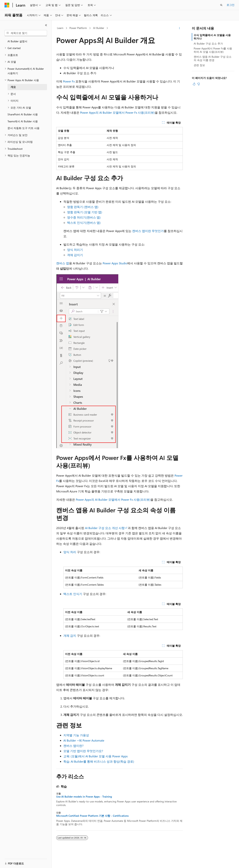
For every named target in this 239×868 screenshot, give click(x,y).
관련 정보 (199, 65)
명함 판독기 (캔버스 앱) (83, 207)
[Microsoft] (7, 5)
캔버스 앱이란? (73, 746)
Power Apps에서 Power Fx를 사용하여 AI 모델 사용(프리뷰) (213, 50)
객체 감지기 (75, 255)
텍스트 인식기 (73, 594)
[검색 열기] (221, 5)
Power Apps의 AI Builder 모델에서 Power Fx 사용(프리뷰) (117, 112)
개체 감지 (70, 635)
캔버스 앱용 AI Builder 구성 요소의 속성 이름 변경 (213, 58)
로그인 (231, 5)
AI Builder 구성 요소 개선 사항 (105, 528)
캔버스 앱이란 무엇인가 (148, 231)
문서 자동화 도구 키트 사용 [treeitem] (24, 128)
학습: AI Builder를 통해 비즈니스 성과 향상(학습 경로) (99, 761)
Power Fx (69, 81)
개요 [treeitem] (13, 87)
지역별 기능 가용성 (76, 735)
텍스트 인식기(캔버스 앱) (84, 223)
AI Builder (99, 28)
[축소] (46, 25)
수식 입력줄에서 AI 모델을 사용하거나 (212, 37)
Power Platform (78, 28)
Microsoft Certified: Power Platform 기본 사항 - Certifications (92, 816)
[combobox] (26, 33)
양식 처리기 (75, 250)
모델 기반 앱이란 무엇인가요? (83, 751)
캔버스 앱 (63, 263)
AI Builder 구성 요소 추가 (208, 43)
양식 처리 (70, 552)
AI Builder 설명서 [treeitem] (17, 41)
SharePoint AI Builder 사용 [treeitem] (23, 114)
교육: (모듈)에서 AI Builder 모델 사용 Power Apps (96, 756)
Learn (60, 28)
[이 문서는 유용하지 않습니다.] (199, 84)
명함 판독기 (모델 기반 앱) (85, 212)
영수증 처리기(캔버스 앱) (84, 217)
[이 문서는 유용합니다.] (194, 84)
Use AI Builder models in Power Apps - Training (84, 797)
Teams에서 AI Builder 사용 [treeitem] (23, 121)
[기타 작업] (179, 28)
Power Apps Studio (115, 263)
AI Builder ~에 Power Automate (84, 740)
